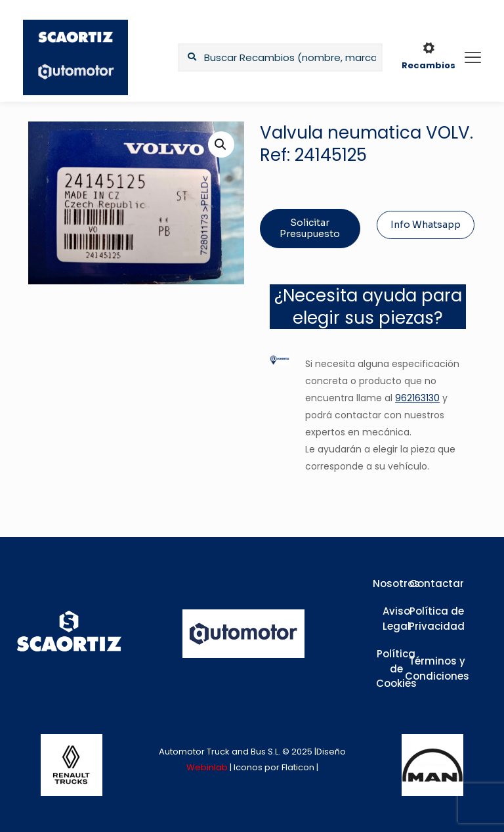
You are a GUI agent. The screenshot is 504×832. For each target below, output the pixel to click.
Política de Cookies (396, 668)
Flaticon (298, 767)
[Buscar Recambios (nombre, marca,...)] (280, 57)
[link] (72, 765)
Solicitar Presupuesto (310, 228)
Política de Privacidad (437, 619)
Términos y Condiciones (437, 668)
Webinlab (208, 767)
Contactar (437, 583)
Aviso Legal (396, 619)
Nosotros (396, 583)
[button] (221, 144)
